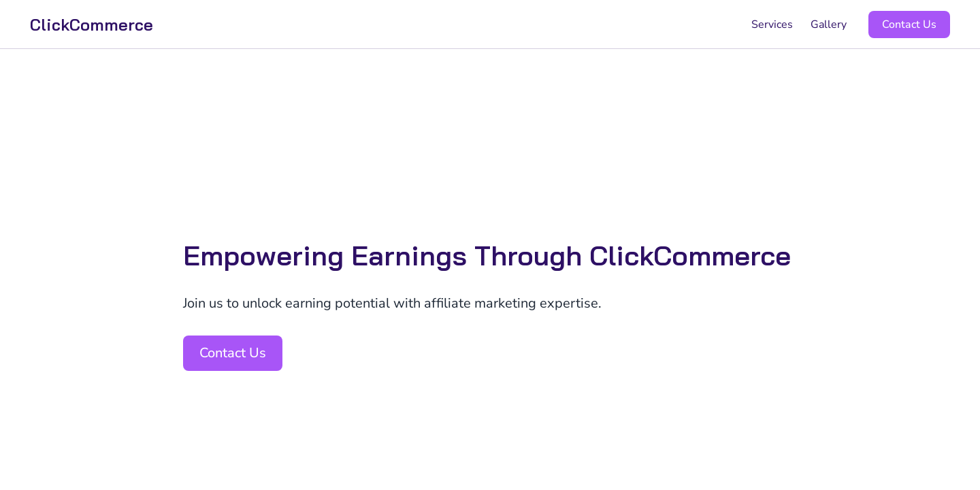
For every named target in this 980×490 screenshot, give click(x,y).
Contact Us (909, 24)
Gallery (829, 24)
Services (772, 24)
